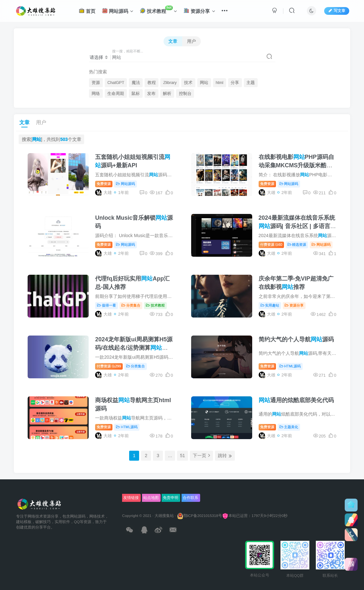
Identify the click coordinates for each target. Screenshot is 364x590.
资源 (96, 83)
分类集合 (131, 305)
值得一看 (107, 305)
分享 (235, 83)
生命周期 (116, 94)
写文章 (337, 11)
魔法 (136, 83)
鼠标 (136, 94)
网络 (96, 94)
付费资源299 (109, 366)
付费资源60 (271, 244)
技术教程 (158, 10)
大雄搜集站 (164, 516)
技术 (188, 83)
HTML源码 (290, 366)
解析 (167, 94)
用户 (191, 41)
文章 (173, 41)
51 (182, 456)
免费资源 (104, 184)
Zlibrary (170, 83)
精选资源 (297, 244)
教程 (152, 83)
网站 (204, 83)
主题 (251, 83)
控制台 (185, 94)
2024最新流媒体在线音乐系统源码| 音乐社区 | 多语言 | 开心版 (297, 226)
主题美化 (289, 427)
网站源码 (118, 11)
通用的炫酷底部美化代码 (296, 400)
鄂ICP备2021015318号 (200, 516)
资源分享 (199, 11)
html (219, 83)
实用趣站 (270, 305)
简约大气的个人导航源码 (296, 339)
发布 (151, 94)
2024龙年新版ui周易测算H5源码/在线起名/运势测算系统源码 (134, 347)
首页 (87, 11)
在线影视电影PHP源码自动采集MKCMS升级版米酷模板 (296, 165)
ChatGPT (116, 83)
